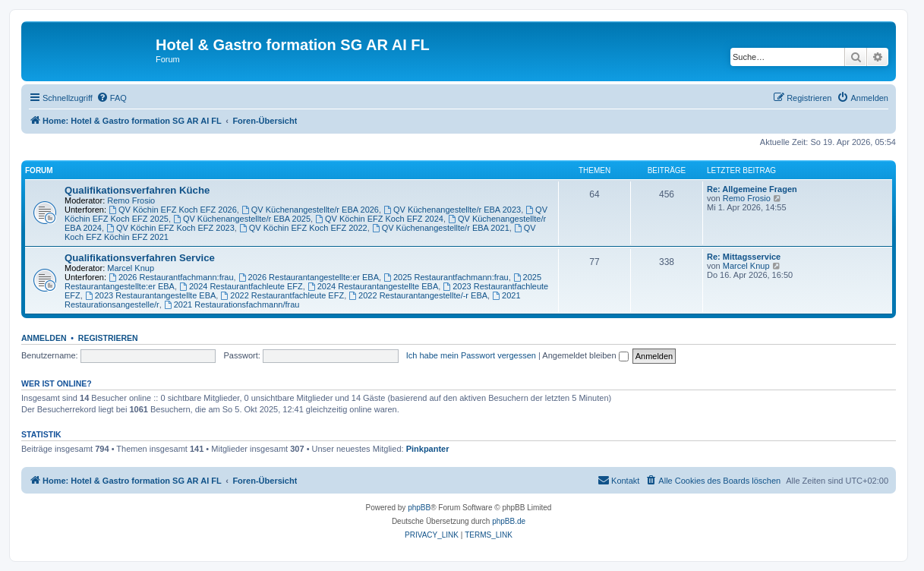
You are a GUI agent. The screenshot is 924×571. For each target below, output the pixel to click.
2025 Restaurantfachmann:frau (446, 277)
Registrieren (108, 338)
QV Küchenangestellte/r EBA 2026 (310, 210)
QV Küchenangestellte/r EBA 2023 (452, 210)
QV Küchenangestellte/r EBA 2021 (441, 228)
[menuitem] (112, 98)
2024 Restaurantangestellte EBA (373, 286)
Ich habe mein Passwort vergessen (471, 355)
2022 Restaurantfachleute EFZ (282, 295)
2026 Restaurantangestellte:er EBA (309, 277)
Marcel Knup (131, 268)
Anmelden (44, 338)
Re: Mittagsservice (744, 257)
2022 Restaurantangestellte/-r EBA (418, 295)
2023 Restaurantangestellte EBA (150, 295)
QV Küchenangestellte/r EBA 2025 (242, 219)
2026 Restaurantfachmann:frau (171, 277)
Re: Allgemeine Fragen (752, 189)
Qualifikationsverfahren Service (140, 258)
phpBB (419, 508)
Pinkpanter (428, 449)
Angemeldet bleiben (585, 355)
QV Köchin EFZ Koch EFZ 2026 (173, 210)
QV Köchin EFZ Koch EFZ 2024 (379, 219)
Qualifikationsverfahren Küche (137, 190)
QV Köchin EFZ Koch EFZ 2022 (303, 228)
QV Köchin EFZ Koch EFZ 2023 (170, 228)
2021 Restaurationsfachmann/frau (232, 304)
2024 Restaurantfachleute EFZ (241, 286)
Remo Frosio (131, 200)
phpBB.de (509, 521)
